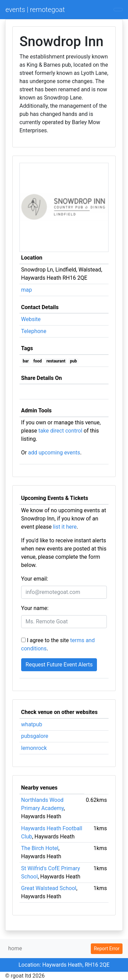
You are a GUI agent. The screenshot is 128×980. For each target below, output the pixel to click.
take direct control (60, 431)
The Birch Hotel (40, 848)
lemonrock (34, 748)
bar (26, 361)
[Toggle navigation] (118, 10)
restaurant (56, 361)
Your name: (35, 608)
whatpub (32, 724)
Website (31, 319)
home (15, 948)
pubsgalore (35, 736)
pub (73, 361)
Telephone (34, 331)
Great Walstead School (49, 888)
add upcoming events (54, 453)
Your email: (35, 579)
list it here (65, 527)
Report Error (107, 949)
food (38, 361)
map (27, 290)
